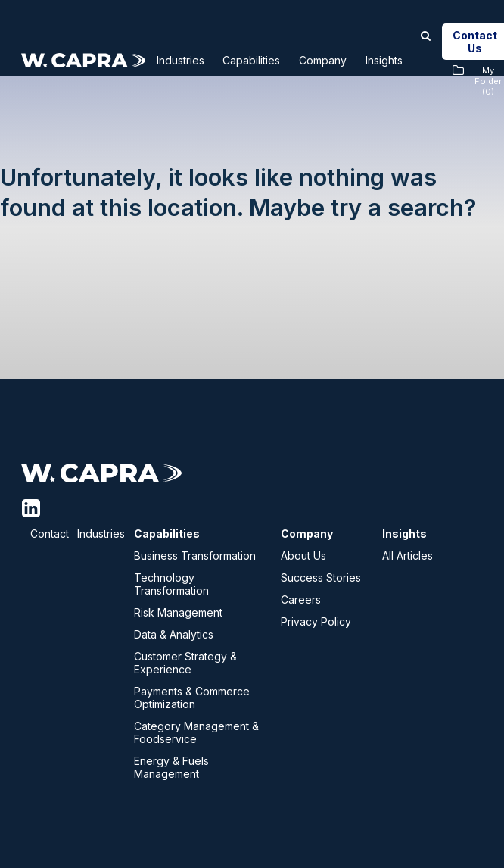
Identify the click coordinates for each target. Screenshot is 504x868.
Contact (50, 534)
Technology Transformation (171, 584)
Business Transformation (195, 556)
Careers (301, 599)
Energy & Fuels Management (171, 767)
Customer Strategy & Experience (185, 663)
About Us (303, 556)
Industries (187, 60)
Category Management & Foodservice (196, 732)
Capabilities (269, 60)
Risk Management (178, 612)
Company (349, 60)
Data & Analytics (174, 634)
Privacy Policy (316, 621)
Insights (418, 60)
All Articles (408, 556)
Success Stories (321, 578)
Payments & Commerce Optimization (192, 698)
